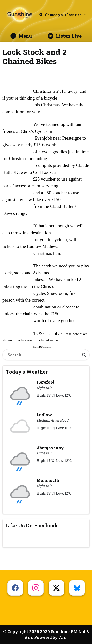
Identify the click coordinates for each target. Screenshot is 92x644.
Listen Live (65, 36)
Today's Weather (27, 372)
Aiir (63, 637)
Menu (21, 36)
